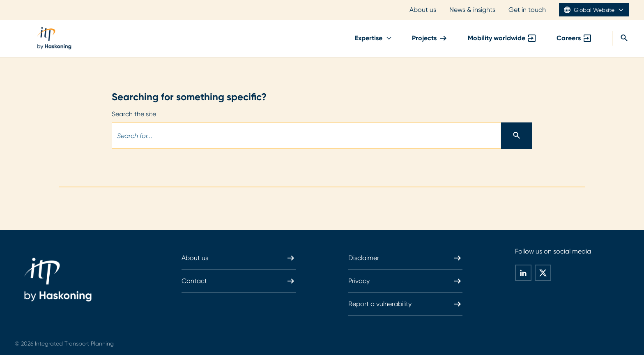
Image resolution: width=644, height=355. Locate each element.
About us (423, 10)
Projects (430, 38)
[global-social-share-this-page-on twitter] (543, 273)
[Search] (621, 38)
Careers (574, 38)
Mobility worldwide (502, 38)
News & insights (472, 10)
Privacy (405, 281)
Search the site (134, 114)
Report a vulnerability (405, 304)
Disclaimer (405, 258)
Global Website (594, 10)
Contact (239, 281)
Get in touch (527, 10)
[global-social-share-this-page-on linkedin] (523, 273)
